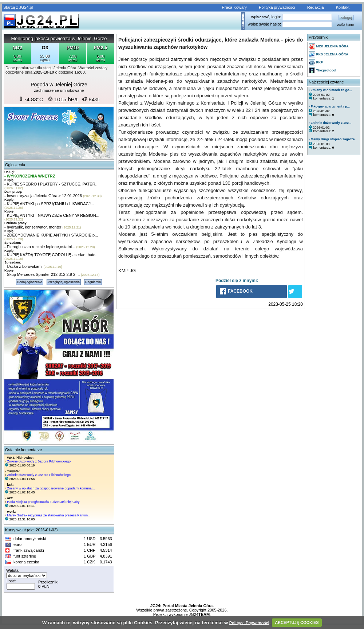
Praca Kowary (234, 7)
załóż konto (345, 25)
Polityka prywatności (277, 7)
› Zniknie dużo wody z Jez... (330, 123)
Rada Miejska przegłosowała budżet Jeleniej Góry (43, 502)
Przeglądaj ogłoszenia (64, 282)
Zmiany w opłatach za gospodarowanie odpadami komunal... (51, 488)
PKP (316, 63)
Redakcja (316, 7)
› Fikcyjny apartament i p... (329, 106)
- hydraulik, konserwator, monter (33, 227)
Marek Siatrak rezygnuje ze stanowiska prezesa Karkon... (49, 515)
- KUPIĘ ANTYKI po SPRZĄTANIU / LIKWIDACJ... (49, 204)
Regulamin (93, 282)
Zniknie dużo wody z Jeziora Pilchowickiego (39, 461)
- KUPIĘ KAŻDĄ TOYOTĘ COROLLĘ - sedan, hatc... (52, 255)
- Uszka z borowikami (23, 266)
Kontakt (343, 7)
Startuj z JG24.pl (18, 7)
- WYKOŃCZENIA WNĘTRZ (30, 176)
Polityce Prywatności (249, 622)
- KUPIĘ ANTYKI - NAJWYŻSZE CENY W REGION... (52, 215)
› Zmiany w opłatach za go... (330, 90)
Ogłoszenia (15, 165)
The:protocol (323, 71)
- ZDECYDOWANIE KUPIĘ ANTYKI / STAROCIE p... (51, 235)
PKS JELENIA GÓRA (329, 55)
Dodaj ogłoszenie (30, 282)
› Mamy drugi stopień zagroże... (333, 139)
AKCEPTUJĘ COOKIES (297, 622)
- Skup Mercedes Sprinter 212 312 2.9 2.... (42, 274)
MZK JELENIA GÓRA (329, 47)
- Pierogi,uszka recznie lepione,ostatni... (40, 247)
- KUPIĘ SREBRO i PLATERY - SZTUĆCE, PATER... (52, 184)
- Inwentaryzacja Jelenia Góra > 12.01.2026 (43, 196)
